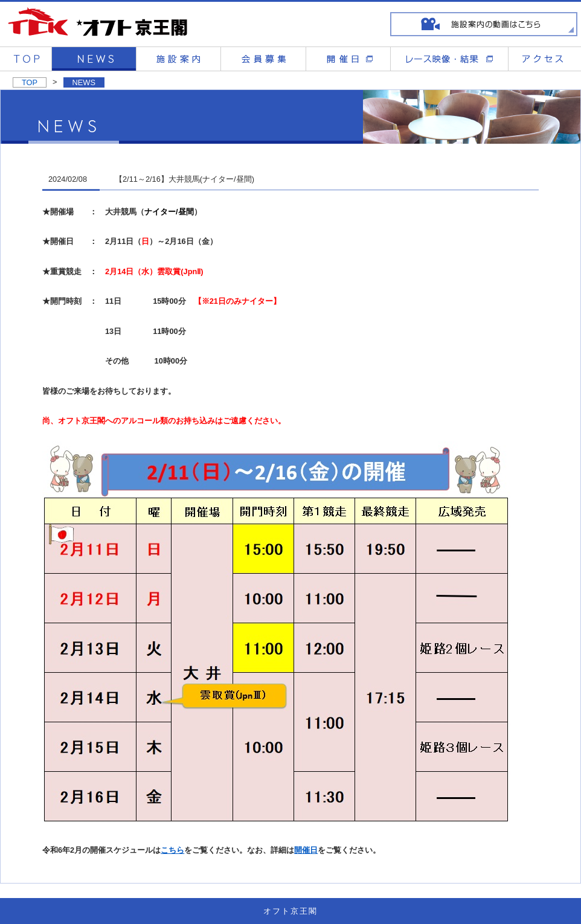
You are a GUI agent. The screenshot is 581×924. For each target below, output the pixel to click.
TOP (30, 82)
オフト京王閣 (290, 911)
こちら (172, 850)
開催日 (306, 850)
